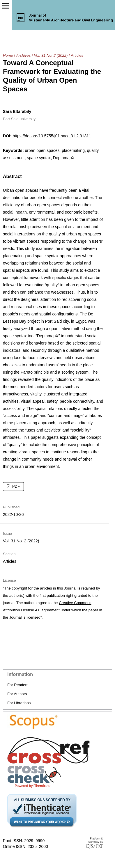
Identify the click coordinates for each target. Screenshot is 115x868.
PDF (15, 486)
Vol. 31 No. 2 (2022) (51, 55)
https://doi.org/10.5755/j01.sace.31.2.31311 (52, 136)
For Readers (18, 685)
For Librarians (19, 703)
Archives (24, 55)
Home (8, 55)
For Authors (17, 694)
